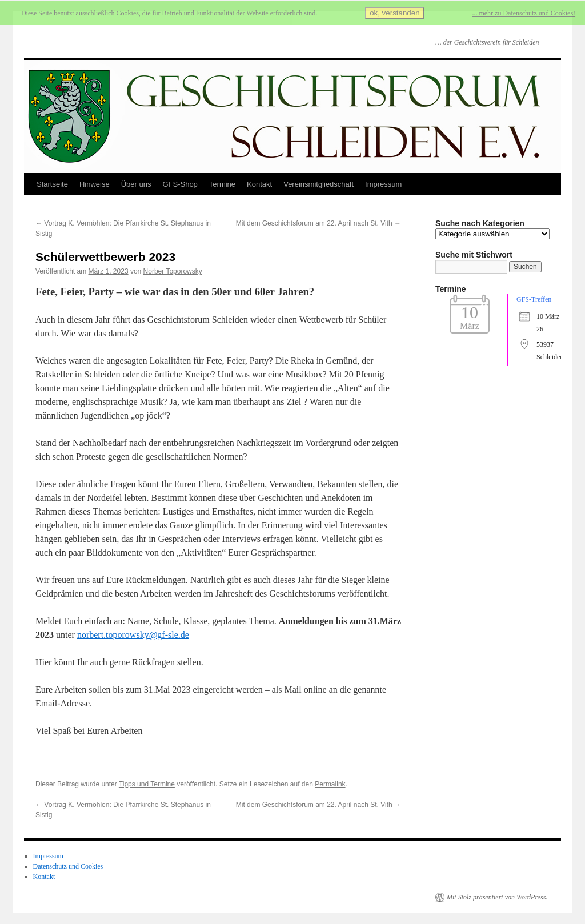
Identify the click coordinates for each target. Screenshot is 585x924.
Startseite (52, 184)
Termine (222, 184)
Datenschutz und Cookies (68, 866)
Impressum (383, 184)
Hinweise (95, 184)
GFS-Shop (180, 184)
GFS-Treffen (534, 299)
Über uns (136, 184)
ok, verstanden (394, 13)
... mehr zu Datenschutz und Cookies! (524, 13)
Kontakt (259, 184)
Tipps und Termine (147, 784)
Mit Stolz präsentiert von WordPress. (497, 897)
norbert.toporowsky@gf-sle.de (133, 635)
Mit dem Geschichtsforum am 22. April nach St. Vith (318, 223)
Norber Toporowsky (173, 271)
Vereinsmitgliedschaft (318, 184)
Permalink (330, 784)
